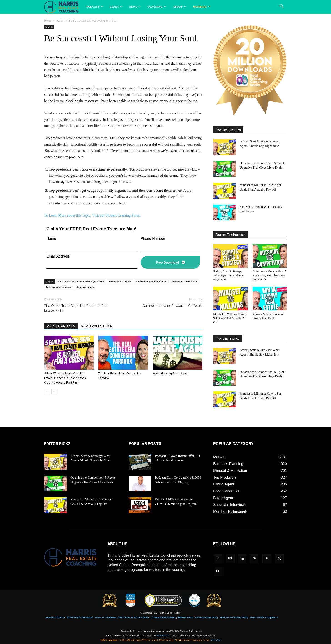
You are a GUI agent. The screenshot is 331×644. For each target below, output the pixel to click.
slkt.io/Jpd (216, 640)
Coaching (157, 7)
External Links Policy (207, 617)
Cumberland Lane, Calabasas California (173, 306)
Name (51, 239)
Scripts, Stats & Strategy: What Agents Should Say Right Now (228, 275)
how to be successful (184, 282)
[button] (281, 7)
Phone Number (153, 239)
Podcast (95, 7)
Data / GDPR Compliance (264, 617)
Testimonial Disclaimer (163, 617)
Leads (116, 7)
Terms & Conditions (105, 617)
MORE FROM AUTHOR (97, 326)
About (179, 7)
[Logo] (64, 7)
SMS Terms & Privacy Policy (134, 617)
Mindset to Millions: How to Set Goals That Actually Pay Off (230, 318)
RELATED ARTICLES (61, 326)
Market (60, 21)
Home (48, 21)
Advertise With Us (55, 617)
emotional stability (120, 282)
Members (202, 7)
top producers (85, 287)
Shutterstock (163, 635)
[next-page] (54, 392)
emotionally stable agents (151, 282)
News (135, 7)
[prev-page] (47, 392)
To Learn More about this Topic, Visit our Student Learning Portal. (93, 215)
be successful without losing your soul (81, 282)
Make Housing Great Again (170, 373)
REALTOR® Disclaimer (80, 617)
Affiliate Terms (185, 617)
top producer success (59, 287)
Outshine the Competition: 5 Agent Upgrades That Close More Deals (269, 275)
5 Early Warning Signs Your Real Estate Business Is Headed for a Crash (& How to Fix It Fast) (65, 378)
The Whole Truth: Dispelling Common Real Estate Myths (76, 308)
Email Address (58, 256)
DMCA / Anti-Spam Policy (234, 617)
